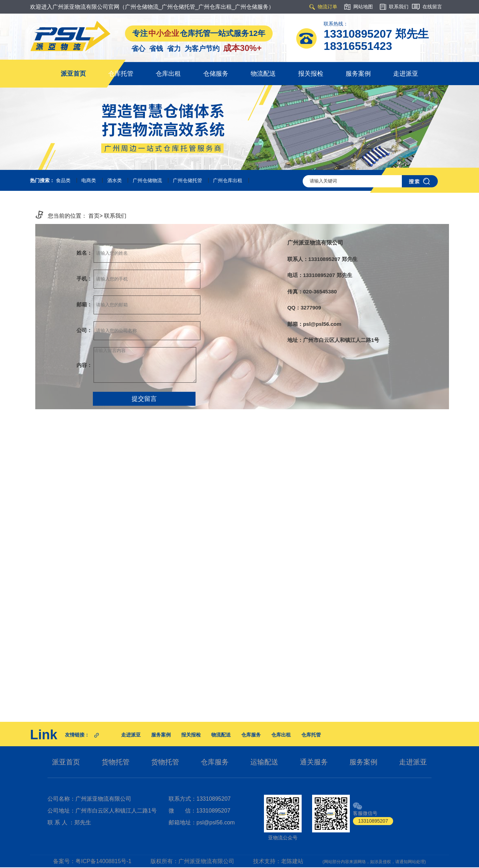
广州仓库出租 (228, 180)
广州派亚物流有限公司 (206, 861)
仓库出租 (168, 74)
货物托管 (116, 762)
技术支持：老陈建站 (278, 861)
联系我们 (115, 216)
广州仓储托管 (187, 180)
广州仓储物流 (147, 180)
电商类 (89, 180)
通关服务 (314, 762)
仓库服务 (251, 735)
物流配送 (263, 74)
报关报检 (311, 74)
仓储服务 (216, 74)
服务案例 (358, 74)
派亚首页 (73, 74)
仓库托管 (121, 74)
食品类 (63, 180)
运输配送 (264, 762)
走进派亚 (406, 74)
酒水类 (115, 180)
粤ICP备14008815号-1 (103, 861)
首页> (95, 216)
